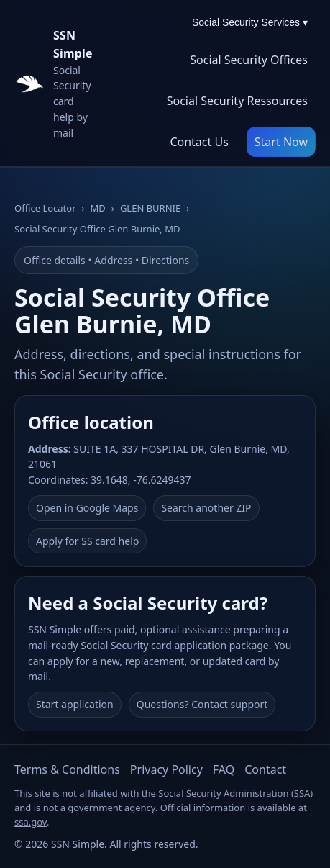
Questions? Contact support (202, 704)
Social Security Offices (249, 60)
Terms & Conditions (67, 769)
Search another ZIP (206, 508)
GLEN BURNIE (150, 208)
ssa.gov (31, 822)
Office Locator (45, 208)
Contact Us (199, 142)
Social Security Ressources (237, 101)
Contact (265, 769)
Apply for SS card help (87, 541)
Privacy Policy (166, 769)
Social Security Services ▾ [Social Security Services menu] (250, 22)
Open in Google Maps (87, 508)
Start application (75, 704)
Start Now (281, 142)
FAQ (224, 769)
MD (98, 208)
